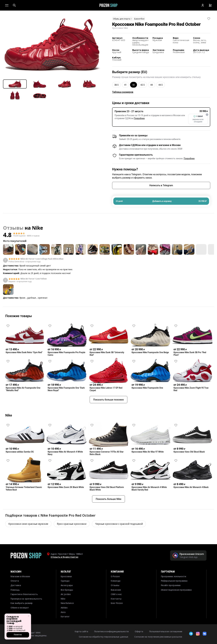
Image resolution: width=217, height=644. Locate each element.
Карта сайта (81, 631)
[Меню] (7, 5)
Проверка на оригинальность (26, 599)
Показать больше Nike (108, 510)
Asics (63, 612)
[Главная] (108, 5)
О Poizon (115, 576)
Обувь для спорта (123, 19)
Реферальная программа (174, 581)
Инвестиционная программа (176, 590)
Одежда (65, 581)
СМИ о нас (116, 594)
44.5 (161, 85)
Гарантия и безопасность (24, 594)
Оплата (15, 581)
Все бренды (67, 590)
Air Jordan (66, 594)
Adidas (64, 608)
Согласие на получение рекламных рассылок (158, 637)
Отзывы (115, 585)
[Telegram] (191, 634)
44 (152, 85)
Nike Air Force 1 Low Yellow (34, 279)
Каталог (65, 616)
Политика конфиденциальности (111, 631)
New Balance (67, 603)
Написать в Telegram (161, 185)
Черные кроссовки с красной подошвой (119, 535)
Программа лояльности (174, 576)
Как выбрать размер (22, 603)
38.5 (116, 85)
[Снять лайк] (209, 19)
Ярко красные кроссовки (72, 535)
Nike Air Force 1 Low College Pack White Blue (42, 259)
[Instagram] (198, 634)
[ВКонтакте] (205, 634)
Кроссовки (66, 576)
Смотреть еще (108, 306)
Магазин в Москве (20, 576)
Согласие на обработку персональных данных (104, 637)
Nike (37, 228)
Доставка (16, 585)
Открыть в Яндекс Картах (64, 557)
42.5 (142, 85)
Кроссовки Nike (120, 28)
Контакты (116, 599)
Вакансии (116, 590)
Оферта (139, 631)
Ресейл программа (171, 585)
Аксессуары (67, 585)
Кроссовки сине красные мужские (28, 535)
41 (125, 85)
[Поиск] (14, 5)
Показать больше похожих (109, 411)
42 (134, 85)
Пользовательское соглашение (166, 631)
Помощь (15, 590)
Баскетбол (139, 19)
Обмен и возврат (20, 608)
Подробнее (139, 118)
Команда (116, 581)
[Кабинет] (203, 5)
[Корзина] (210, 5)
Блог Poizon (117, 603)
